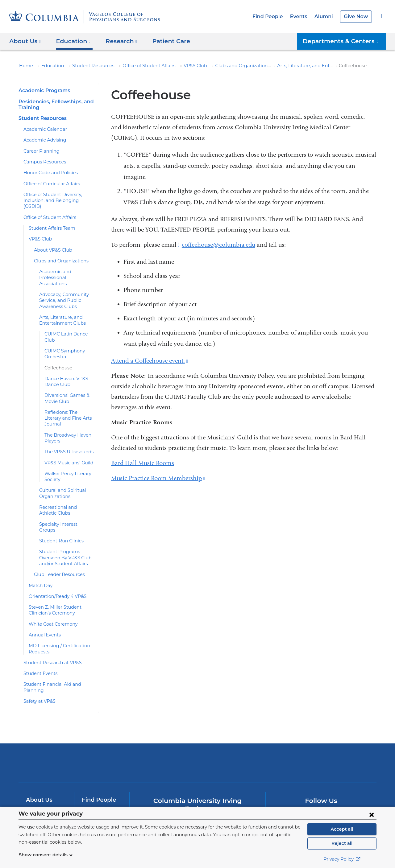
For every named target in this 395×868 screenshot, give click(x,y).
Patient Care (164, 41)
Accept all (342, 829)
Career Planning (39, 151)
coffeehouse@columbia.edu (218, 245)
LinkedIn (341, 787)
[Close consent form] (372, 814)
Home (25, 66)
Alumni (326, 16)
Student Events (39, 650)
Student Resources (86, 66)
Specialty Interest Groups (64, 506)
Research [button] (117, 41)
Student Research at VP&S (50, 639)
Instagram (361, 787)
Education (49, 66)
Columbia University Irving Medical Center (114, 733)
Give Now (357, 16)
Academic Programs (42, 91)
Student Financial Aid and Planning (58, 660)
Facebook (282, 787)
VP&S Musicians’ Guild (67, 445)
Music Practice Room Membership (158, 478)
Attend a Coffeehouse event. (150, 361)
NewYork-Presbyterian (198, 737)
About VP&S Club (52, 244)
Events (302, 16)
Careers (92, 805)
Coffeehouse (57, 356)
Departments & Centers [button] (344, 41)
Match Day (39, 562)
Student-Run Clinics (59, 517)
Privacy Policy (342, 859)
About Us (38, 770)
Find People (273, 16)
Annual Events (43, 611)
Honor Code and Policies (48, 173)
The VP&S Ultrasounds (67, 434)
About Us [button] (25, 41)
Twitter (302, 787)
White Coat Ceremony (51, 600)
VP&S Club (179, 66)
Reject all (342, 843)
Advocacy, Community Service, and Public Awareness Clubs (61, 288)
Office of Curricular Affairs (49, 184)
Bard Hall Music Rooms (143, 463)
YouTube (321, 787)
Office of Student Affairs (137, 66)
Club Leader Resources (57, 551)
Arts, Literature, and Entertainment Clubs (296, 66)
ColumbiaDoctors (287, 733)
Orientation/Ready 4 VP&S (55, 573)
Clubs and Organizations (223, 66)
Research (38, 793)
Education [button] (71, 41)
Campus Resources (43, 162)
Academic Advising (42, 140)
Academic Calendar (43, 129)
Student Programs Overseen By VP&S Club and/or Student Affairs (64, 534)
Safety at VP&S (39, 672)
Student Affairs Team (49, 222)
